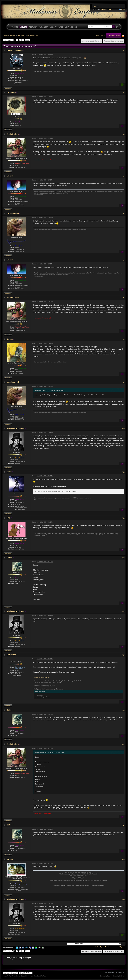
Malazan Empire (10, 35)
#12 (123, 518)
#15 (123, 655)
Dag (9, 518)
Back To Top (7, 976)
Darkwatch (11, 655)
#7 (124, 298)
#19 (123, 859)
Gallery (53, 27)
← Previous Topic (98, 947)
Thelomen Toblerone (16, 428)
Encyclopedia (71, 27)
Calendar (43, 27)
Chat (61, 27)
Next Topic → (121, 947)
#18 (123, 825)
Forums (23, 27)
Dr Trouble (11, 92)
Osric (9, 472)
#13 (123, 558)
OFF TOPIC (21, 35)
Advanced (117, 27)
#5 (124, 214)
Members (33, 27)
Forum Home (16, 976)
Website (14, 27)
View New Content (114, 35)
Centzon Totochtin (15, 50)
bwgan (10, 859)
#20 (123, 900)
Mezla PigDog (13, 134)
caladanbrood (13, 213)
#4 (124, 176)
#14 (123, 612)
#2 (124, 93)
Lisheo (10, 176)
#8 (124, 339)
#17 (123, 744)
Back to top (8, 88)
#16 (123, 710)
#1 (124, 51)
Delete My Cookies (27, 976)
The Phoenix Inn (32, 35)
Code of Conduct (99, 35)
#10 (123, 429)
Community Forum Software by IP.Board (112, 976)
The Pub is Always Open (41, 678)
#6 (124, 260)
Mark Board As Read (40, 976)
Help (122, 9)
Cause (10, 558)
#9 (124, 382)
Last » (27, 40)
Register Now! (107, 9)
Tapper (10, 339)
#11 (123, 472)
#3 (124, 134)
